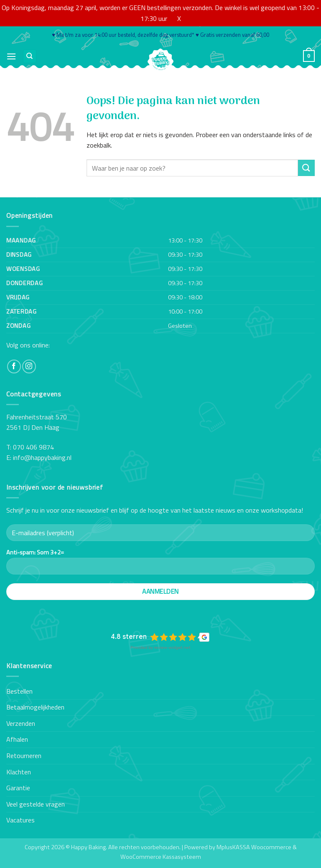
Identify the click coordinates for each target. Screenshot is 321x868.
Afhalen (17, 739)
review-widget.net (172, 647)
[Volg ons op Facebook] (14, 366)
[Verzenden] (306, 168)
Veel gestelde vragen (36, 804)
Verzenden (21, 723)
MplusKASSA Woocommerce (254, 847)
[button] (11, 56)
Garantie (18, 788)
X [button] (179, 18)
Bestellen (19, 691)
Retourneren (24, 756)
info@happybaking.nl (42, 457)
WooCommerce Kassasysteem (161, 857)
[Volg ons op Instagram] (29, 366)
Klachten (19, 772)
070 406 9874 (33, 447)
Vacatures (20, 820)
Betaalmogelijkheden (35, 707)
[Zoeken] (30, 56)
